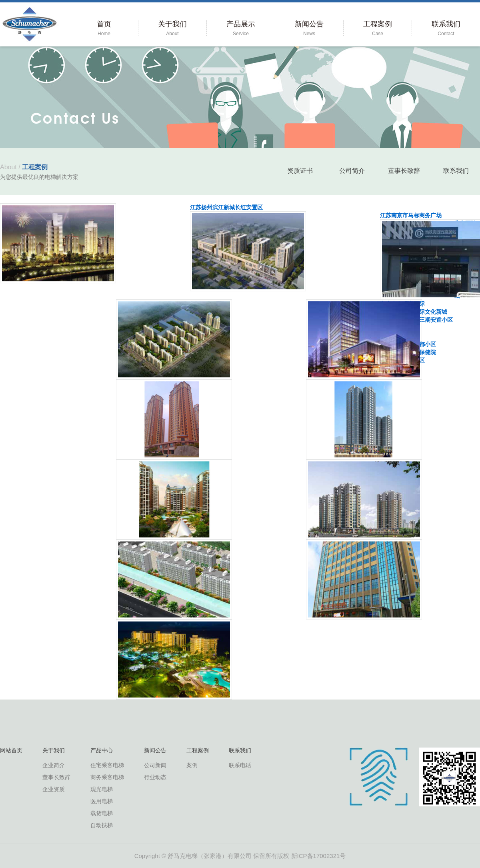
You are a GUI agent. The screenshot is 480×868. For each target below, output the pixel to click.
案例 (192, 765)
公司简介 (352, 171)
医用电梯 (102, 801)
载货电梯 (102, 813)
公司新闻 (155, 765)
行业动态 (155, 777)
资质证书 (300, 171)
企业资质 (54, 789)
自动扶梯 (102, 825)
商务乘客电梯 (107, 777)
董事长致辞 (404, 171)
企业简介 (54, 765)
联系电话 (240, 765)
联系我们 (456, 171)
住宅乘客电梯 (107, 765)
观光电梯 (102, 789)
